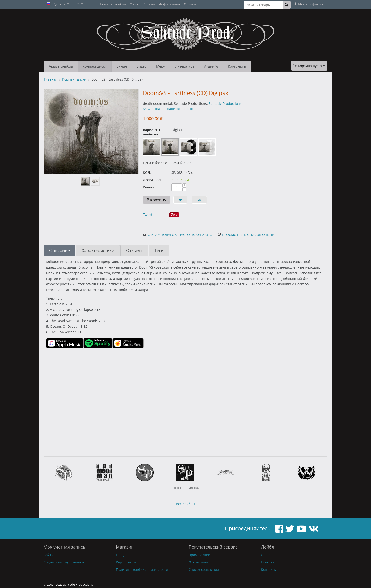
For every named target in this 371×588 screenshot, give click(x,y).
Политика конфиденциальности (142, 569)
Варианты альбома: (152, 132)
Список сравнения (204, 569)
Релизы (149, 4)
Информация (169, 4)
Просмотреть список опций (248, 235)
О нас (134, 4)
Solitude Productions (225, 103)
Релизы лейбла (61, 66)
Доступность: (154, 180)
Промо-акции (199, 555)
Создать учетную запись (64, 562)
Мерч (161, 66)
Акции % (211, 66)
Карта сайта (126, 562)
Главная (51, 79)
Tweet (148, 215)
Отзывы (134, 250)
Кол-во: (149, 187)
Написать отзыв (180, 109)
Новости (268, 562)
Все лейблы (185, 504)
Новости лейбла (113, 4)
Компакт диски (95, 66)
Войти (49, 555)
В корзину (157, 200)
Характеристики (98, 250)
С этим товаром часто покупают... (180, 235)
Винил (122, 66)
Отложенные (199, 562)
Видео (141, 66)
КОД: (147, 172)
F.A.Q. (121, 555)
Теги (159, 250)
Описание (60, 250)
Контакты (269, 569)
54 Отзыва (151, 109)
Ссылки (190, 4)
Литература (185, 66)
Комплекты (237, 66)
